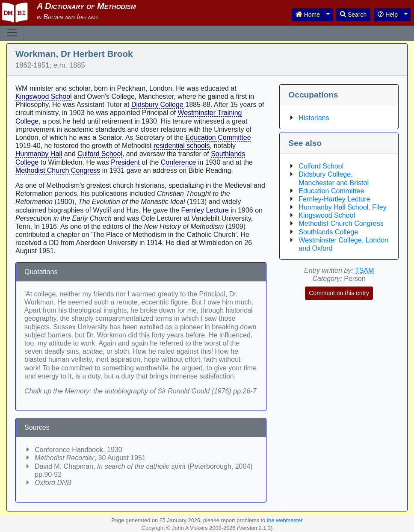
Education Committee (218, 137)
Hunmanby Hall (39, 154)
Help (388, 15)
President (125, 162)
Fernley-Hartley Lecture (334, 199)
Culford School (100, 154)
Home (308, 15)
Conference (179, 162)
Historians (314, 118)
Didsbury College (157, 105)
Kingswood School (44, 96)
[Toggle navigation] (12, 33)
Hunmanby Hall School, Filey (342, 207)
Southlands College (328, 232)
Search (353, 15)
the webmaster (285, 520)
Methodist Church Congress (58, 170)
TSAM (364, 270)
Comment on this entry (339, 293)
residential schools (182, 146)
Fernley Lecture (205, 210)
